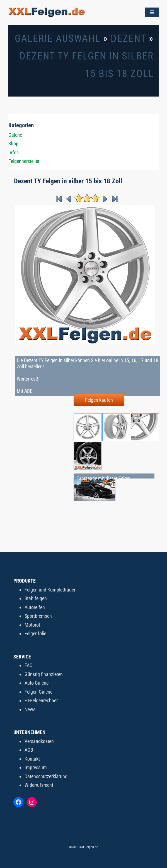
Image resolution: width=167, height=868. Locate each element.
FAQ (29, 665)
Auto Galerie (37, 683)
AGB (29, 750)
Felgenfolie (35, 633)
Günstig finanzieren (44, 674)
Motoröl (32, 625)
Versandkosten (39, 741)
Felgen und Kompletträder (50, 590)
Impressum (36, 767)
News (30, 709)
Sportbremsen (38, 616)
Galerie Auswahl (58, 39)
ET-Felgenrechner (41, 700)
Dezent (128, 39)
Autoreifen (35, 607)
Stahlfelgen (36, 598)
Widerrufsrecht (39, 785)
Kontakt (32, 759)
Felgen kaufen (99, 400)
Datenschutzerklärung (46, 776)
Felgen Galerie (38, 692)
